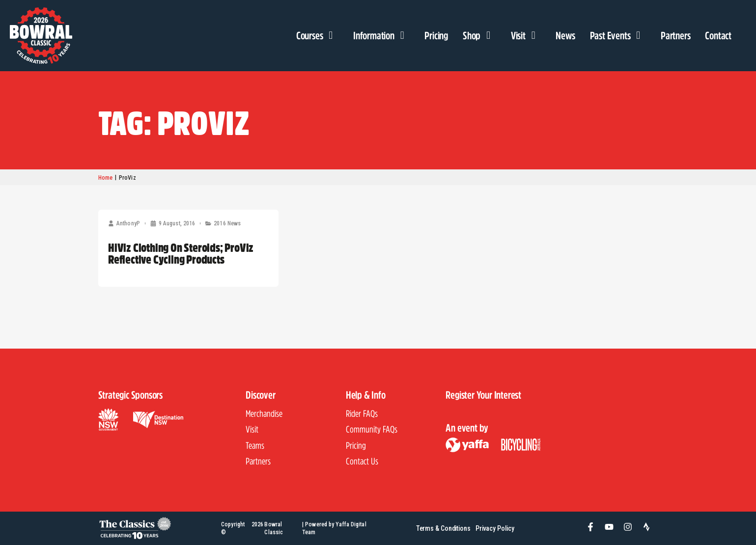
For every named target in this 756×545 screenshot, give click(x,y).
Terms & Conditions (442, 528)
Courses (317, 35)
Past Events (618, 35)
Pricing (436, 35)
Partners (675, 35)
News (565, 35)
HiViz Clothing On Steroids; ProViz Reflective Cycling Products (181, 253)
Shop (479, 35)
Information (381, 35)
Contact (718, 35)
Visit (526, 35)
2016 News (227, 223)
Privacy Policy (496, 528)
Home (105, 178)
